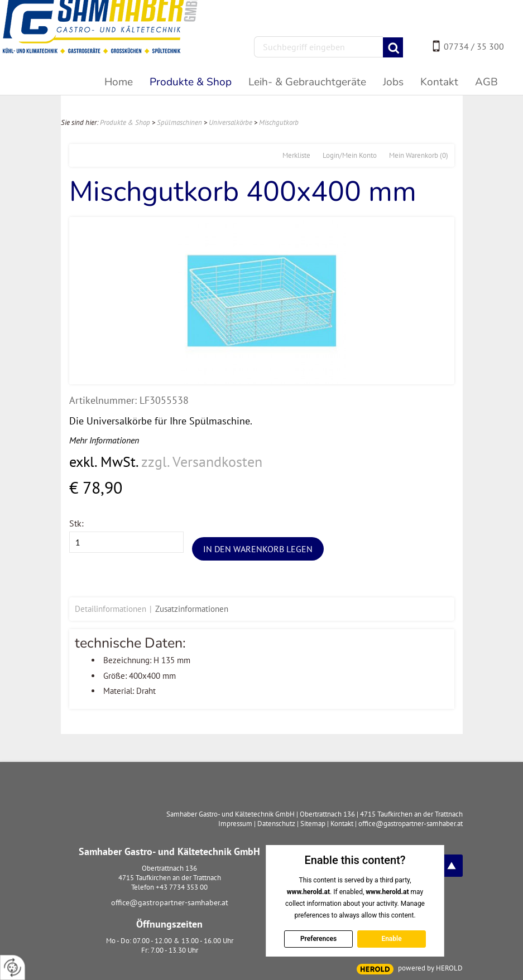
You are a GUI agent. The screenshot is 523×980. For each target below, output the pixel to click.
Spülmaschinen (179, 122)
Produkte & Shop (125, 122)
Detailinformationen (111, 609)
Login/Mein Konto (350, 155)
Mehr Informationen (104, 440)
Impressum (235, 824)
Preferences (318, 939)
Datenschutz (276, 824)
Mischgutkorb (279, 122)
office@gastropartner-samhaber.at (170, 902)
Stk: (76, 523)
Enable (391, 939)
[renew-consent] (13, 967)
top (452, 866)
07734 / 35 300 (474, 46)
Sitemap (313, 824)
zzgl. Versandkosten (202, 462)
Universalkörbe (231, 122)
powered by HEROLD (430, 968)
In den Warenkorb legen (258, 549)
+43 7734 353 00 (182, 887)
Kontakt (342, 824)
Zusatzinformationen (192, 609)
